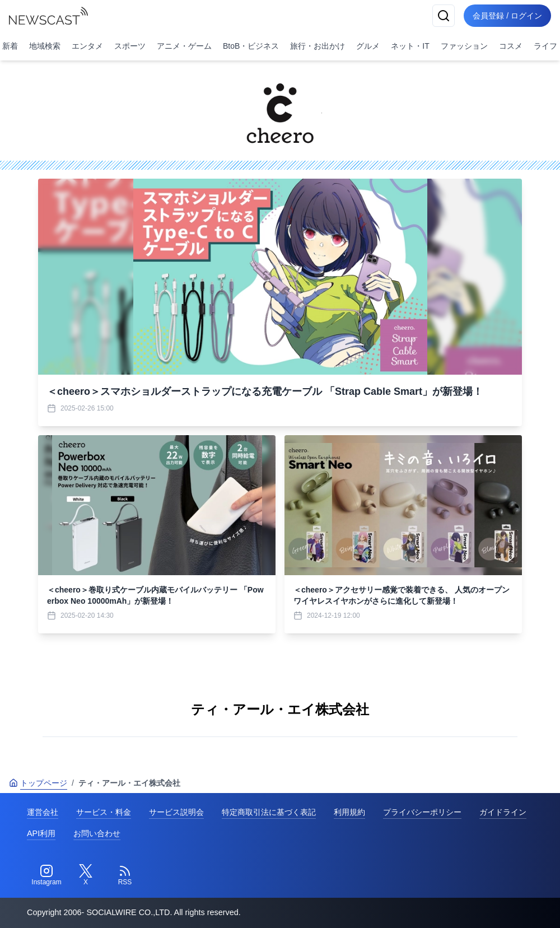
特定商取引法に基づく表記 (269, 812)
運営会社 (43, 812)
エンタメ (87, 46)
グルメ (368, 46)
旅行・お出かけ (318, 46)
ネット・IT (410, 46)
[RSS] (125, 875)
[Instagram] (46, 875)
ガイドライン (503, 812)
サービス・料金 (104, 812)
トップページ (38, 783)
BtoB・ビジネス (251, 46)
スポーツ (130, 46)
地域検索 (45, 46)
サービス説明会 (176, 812)
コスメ (511, 46)
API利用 (41, 833)
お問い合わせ (97, 833)
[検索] (444, 16)
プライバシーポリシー (422, 812)
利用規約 (349, 812)
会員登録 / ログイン (507, 16)
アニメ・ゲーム (184, 46)
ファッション (464, 46)
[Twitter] (86, 875)
